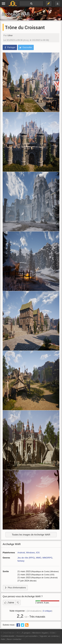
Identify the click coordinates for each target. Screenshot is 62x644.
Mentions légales (40, 633)
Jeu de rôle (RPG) (26, 558)
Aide (3, 639)
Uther (10, 35)
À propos (26, 633)
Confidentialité (8, 636)
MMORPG (47, 558)
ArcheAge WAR (16, 14)
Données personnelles (27, 636)
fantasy (21, 561)
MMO (39, 558)
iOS (38, 553)
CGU (53, 633)
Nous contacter (14, 639)
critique (47, 611)
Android (21, 553)
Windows (31, 553)
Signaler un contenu (49, 636)
